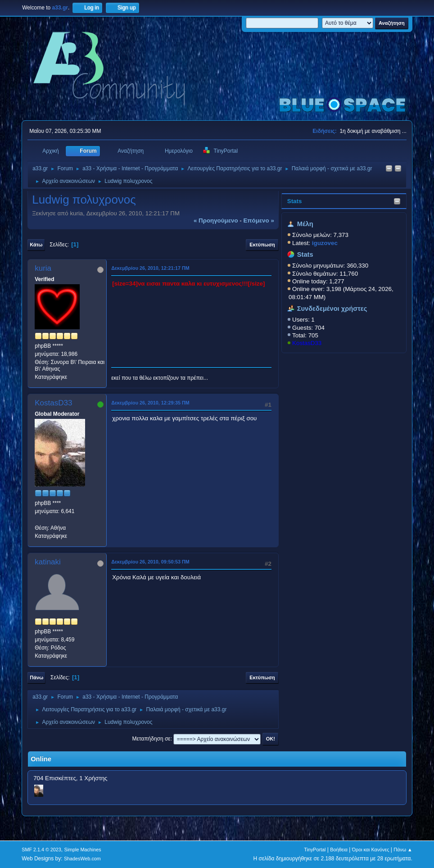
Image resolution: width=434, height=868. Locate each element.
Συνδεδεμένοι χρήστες (332, 309)
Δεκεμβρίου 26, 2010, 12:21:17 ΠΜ (150, 268)
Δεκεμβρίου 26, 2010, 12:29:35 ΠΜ (150, 403)
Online (41, 759)
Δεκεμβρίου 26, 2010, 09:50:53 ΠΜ (150, 562)
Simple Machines (83, 850)
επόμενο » (258, 220)
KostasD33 (307, 343)
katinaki (48, 562)
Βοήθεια (339, 850)
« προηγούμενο (216, 220)
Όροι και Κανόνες (371, 850)
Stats (295, 201)
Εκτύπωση (262, 245)
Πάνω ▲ (403, 850)
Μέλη (305, 224)
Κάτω (36, 245)
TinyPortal (315, 850)
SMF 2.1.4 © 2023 (41, 850)
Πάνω (36, 677)
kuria (43, 268)
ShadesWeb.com (82, 859)
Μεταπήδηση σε (151, 739)
